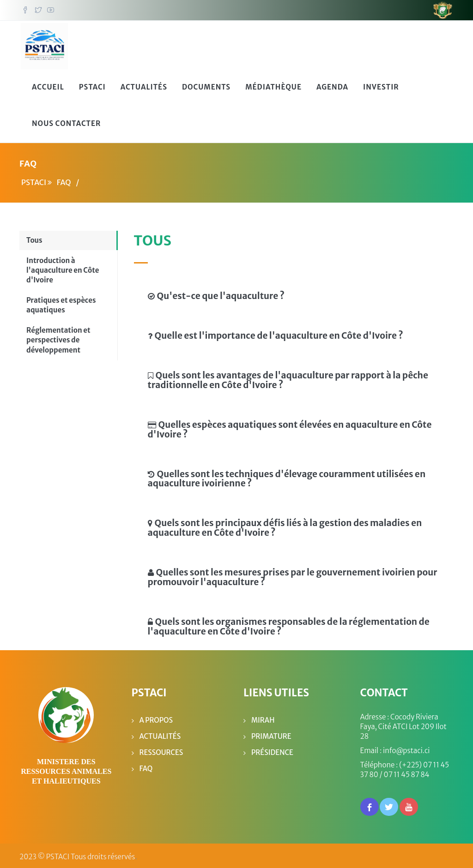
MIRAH (263, 718)
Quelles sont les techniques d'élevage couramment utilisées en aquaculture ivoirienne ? (287, 476)
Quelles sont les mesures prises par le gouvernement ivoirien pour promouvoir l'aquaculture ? (293, 575)
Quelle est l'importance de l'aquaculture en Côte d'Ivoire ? (276, 334)
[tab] (293, 293)
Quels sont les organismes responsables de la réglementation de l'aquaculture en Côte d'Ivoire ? (289, 625)
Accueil (48, 85)
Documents (206, 85)
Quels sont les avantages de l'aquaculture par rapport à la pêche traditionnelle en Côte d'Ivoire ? (288, 378)
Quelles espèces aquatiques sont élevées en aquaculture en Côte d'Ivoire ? (290, 427)
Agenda (332, 85)
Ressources (161, 750)
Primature (271, 734)
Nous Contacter (66, 122)
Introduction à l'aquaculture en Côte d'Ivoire (63, 268)
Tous (34, 238)
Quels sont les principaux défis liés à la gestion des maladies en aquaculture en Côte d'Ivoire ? (285, 526)
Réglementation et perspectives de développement (58, 338)
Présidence (272, 750)
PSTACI (92, 85)
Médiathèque (273, 85)
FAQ (146, 766)
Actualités (144, 85)
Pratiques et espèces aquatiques (61, 303)
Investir (381, 85)
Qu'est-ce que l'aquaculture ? (216, 294)
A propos (156, 718)
